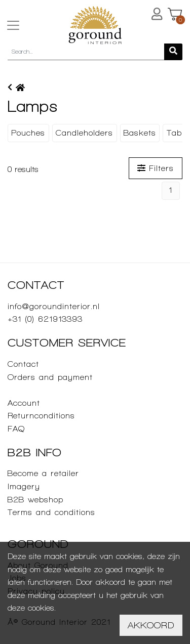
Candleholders (84, 133)
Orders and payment (50, 377)
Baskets (140, 133)
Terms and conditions (51, 512)
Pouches (28, 133)
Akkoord (151, 625)
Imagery (24, 486)
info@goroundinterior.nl (54, 306)
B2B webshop (35, 500)
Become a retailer (43, 473)
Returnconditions (41, 416)
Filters (156, 168)
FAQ (16, 429)
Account (24, 403)
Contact (23, 364)
